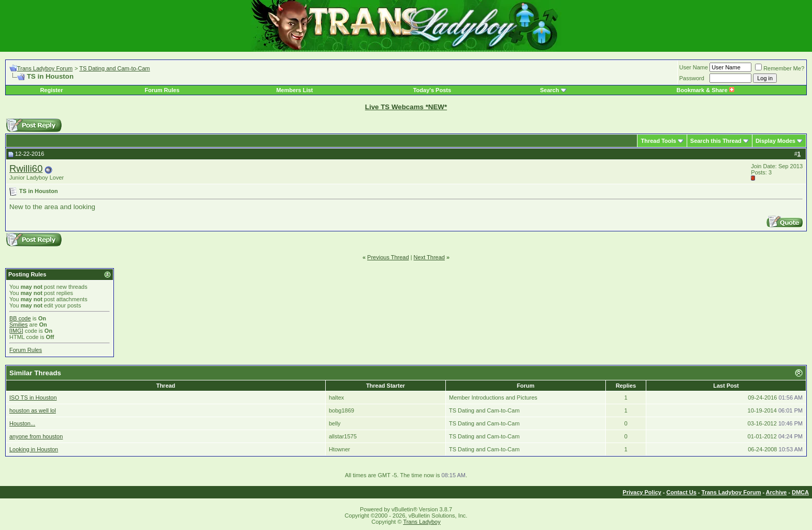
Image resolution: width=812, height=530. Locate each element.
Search (550, 90)
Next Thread (429, 257)
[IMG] (16, 331)
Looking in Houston (34, 449)
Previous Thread (388, 257)
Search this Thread (716, 141)
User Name (694, 67)
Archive (776, 492)
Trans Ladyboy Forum (45, 68)
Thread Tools (658, 141)
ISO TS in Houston (33, 397)
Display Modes (775, 141)
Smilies (18, 325)
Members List (294, 90)
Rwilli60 (26, 168)
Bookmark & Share (705, 90)
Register (51, 90)
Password (692, 78)
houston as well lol (33, 410)
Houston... (22, 423)
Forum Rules (162, 90)
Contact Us (682, 492)
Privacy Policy (642, 492)
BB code (20, 318)
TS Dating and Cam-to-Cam (114, 68)
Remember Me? (780, 68)
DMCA (800, 492)
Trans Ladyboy (422, 522)
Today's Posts (432, 90)
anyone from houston (36, 436)
